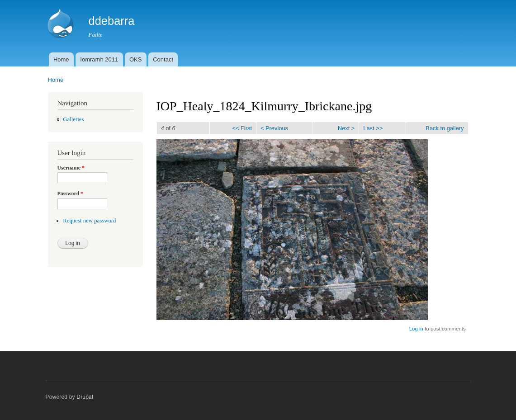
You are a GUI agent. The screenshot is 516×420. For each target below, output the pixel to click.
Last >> (373, 128)
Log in (416, 329)
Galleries (73, 119)
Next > (346, 128)
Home (61, 59)
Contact (163, 59)
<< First (242, 128)
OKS (135, 59)
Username (71, 168)
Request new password (89, 221)
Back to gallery (445, 128)
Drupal (85, 397)
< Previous (274, 128)
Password (71, 193)
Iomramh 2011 (99, 59)
